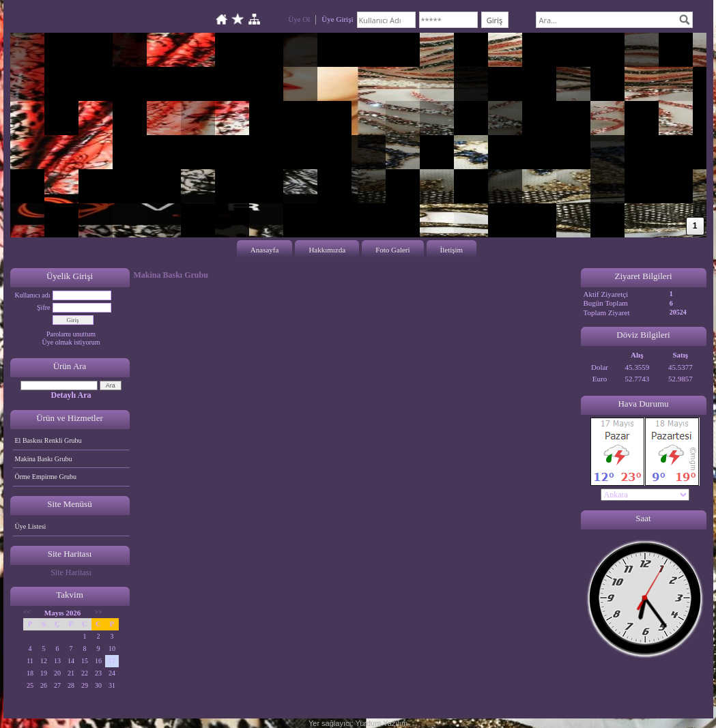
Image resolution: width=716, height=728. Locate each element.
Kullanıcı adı (33, 295)
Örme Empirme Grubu (46, 477)
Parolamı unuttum (71, 334)
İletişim (452, 250)
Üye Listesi (31, 526)
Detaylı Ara (71, 395)
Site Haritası (71, 572)
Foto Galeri (392, 250)
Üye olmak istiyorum (71, 342)
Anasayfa (265, 250)
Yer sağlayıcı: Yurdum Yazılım (358, 723)
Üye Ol (299, 19)
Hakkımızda (327, 250)
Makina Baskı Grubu (44, 459)
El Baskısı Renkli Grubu (48, 440)
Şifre (43, 307)
